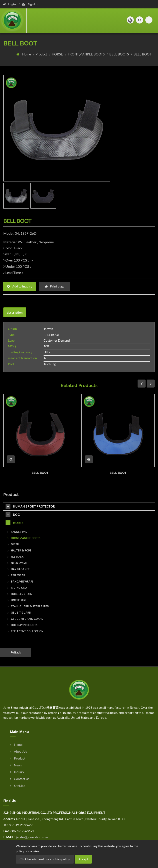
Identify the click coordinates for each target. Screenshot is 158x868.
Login (10, 4)
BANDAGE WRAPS (21, 582)
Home (27, 54)
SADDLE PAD (17, 532)
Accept (83, 859)
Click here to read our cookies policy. (45, 859)
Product (42, 54)
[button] (130, 20)
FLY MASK (16, 557)
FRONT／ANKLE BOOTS (87, 54)
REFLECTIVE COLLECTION (25, 631)
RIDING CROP (18, 588)
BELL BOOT (142, 54)
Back (16, 652)
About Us (18, 751)
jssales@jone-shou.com (32, 837)
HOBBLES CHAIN (20, 594)
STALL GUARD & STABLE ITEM (28, 606)
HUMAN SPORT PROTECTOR (30, 506)
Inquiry (17, 772)
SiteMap (18, 786)
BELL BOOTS (119, 54)
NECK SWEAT (18, 563)
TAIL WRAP (16, 575)
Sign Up (30, 4)
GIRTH (13, 544)
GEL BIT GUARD (19, 613)
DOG (13, 515)
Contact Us (20, 779)
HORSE (58, 54)
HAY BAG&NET (19, 569)
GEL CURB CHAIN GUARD (25, 619)
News (16, 765)
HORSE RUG (17, 600)
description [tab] (15, 312)
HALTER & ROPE (19, 550)
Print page (54, 286)
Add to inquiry (20, 286)
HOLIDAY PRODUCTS (23, 625)
